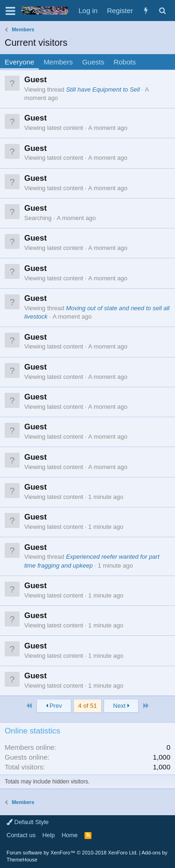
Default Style (28, 822)
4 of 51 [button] (88, 706)
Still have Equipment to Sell (103, 89)
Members (58, 62)
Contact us (21, 835)
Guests (93, 62)
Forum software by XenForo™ (72, 853)
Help (49, 835)
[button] (10, 11)
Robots (125, 62)
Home (70, 835)
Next (121, 706)
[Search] (162, 11)
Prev (54, 706)
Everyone (19, 62)
